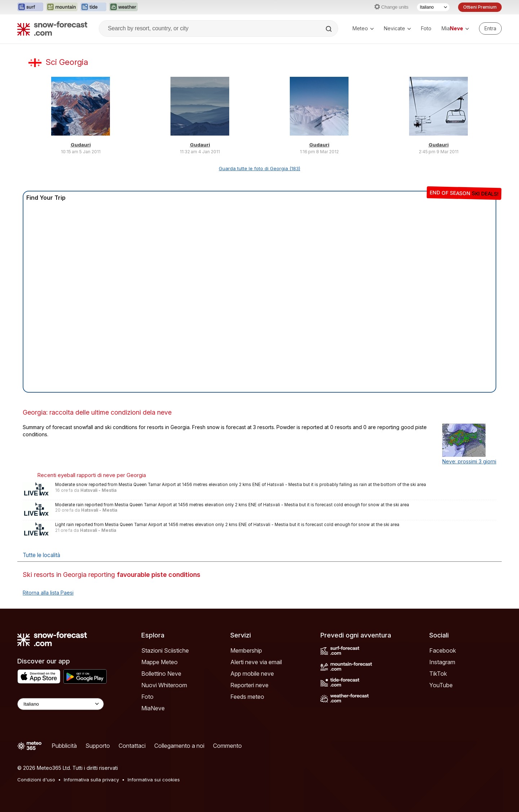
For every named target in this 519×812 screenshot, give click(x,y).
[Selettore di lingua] (433, 7)
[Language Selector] (61, 704)
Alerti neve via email (256, 662)
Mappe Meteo (159, 662)
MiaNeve (153, 708)
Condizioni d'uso (36, 780)
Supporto (98, 746)
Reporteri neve (249, 685)
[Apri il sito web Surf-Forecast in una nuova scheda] (30, 7)
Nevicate (397, 28)
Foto (426, 28)
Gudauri (81, 145)
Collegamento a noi (179, 746)
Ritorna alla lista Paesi (48, 593)
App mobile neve (252, 674)
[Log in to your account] (490, 28)
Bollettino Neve (161, 674)
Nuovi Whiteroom (164, 685)
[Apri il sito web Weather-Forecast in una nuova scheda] (123, 7)
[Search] (329, 29)
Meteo (363, 28)
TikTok (438, 674)
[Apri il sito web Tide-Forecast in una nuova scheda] (93, 7)
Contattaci (132, 746)
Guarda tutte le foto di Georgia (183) (259, 168)
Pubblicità (64, 746)
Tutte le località (41, 555)
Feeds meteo (247, 697)
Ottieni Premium (480, 7)
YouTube (441, 685)
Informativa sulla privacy (91, 780)
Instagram (442, 662)
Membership (246, 650)
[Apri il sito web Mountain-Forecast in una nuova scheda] (62, 7)
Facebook (443, 650)
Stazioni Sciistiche (165, 650)
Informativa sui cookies (154, 780)
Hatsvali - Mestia (98, 490)
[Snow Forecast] (52, 28)
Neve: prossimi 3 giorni (469, 461)
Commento (227, 746)
